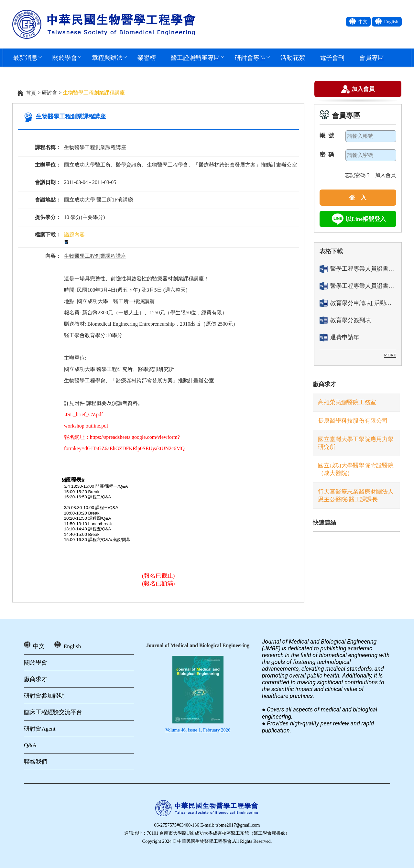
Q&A (30, 745)
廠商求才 (324, 384)
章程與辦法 (107, 57)
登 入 (358, 198)
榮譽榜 (147, 57)
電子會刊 (332, 57)
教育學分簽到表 (345, 320)
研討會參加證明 (44, 696)
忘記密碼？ (358, 175)
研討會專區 (250, 57)
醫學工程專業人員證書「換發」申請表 (358, 286)
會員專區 (372, 57)
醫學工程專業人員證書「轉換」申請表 (358, 269)
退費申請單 (339, 337)
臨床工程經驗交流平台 (53, 712)
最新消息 (25, 57)
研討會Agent (40, 729)
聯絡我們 (36, 762)
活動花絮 (293, 57)
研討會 (49, 93)
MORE (390, 355)
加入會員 (363, 90)
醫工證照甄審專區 (195, 57)
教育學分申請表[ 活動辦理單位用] (358, 303)
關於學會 (65, 57)
